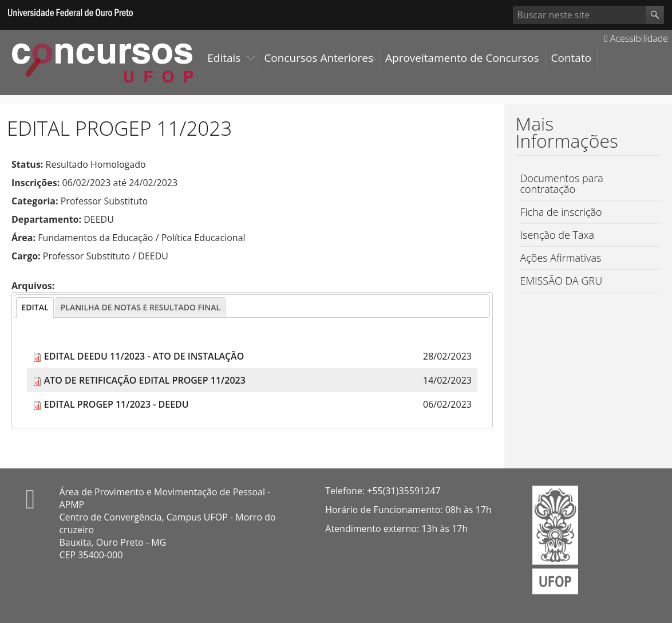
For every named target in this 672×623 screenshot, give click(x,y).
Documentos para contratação (562, 184)
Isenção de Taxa (558, 235)
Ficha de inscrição (561, 212)
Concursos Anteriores (319, 58)
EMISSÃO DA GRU (562, 281)
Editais (224, 58)
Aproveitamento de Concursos (462, 58)
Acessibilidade (636, 38)
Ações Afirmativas (561, 258)
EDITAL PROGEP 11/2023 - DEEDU (116, 404)
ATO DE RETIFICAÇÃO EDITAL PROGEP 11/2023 (145, 380)
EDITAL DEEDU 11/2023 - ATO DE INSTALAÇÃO (144, 356)
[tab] (35, 307)
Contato (572, 58)
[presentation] (35, 307)
